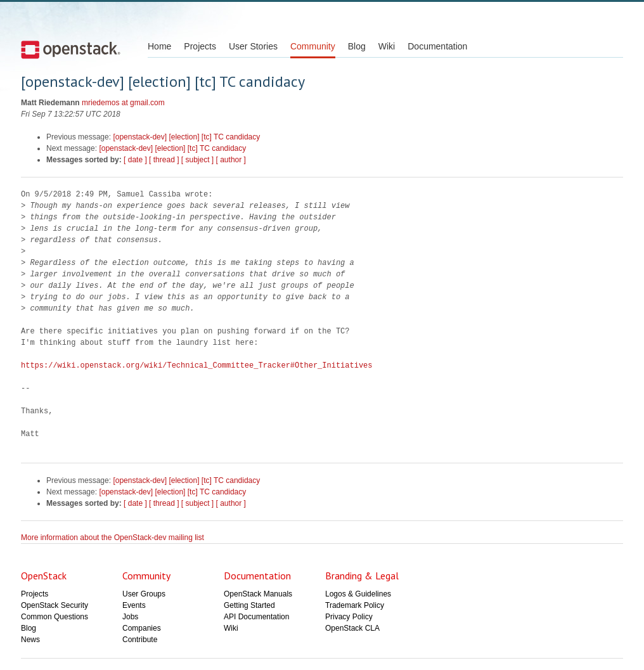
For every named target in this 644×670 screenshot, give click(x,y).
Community (313, 46)
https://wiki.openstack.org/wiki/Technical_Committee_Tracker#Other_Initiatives (196, 365)
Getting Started (249, 605)
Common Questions (55, 617)
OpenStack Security (55, 605)
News (30, 640)
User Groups (144, 594)
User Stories (253, 46)
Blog (357, 46)
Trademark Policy (355, 605)
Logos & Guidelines (358, 594)
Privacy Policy (349, 617)
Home (159, 46)
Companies (142, 628)
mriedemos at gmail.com (123, 103)
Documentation (437, 46)
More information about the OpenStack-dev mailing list (113, 538)
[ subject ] (197, 160)
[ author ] (231, 160)
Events (134, 605)
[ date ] (135, 160)
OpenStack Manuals (258, 594)
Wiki (387, 46)
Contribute (140, 640)
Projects (200, 46)
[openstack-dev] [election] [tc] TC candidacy (186, 137)
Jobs (130, 617)
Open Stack (71, 49)
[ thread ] (164, 160)
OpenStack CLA (352, 628)
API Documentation (256, 617)
